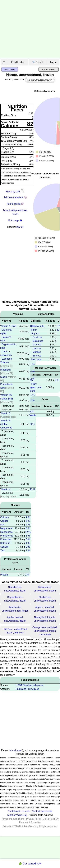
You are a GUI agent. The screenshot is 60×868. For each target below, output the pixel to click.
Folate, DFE (7, 399)
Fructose (37, 337)
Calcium (5, 517)
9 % (33, 424)
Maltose (37, 352)
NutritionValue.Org (17, 815)
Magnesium (6, 528)
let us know (15, 750)
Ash (32, 412)
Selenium (5, 543)
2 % (33, 371)
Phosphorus (7, 536)
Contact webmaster (42, 811)
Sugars (35, 333)
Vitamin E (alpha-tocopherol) (6, 424)
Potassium (6, 539)
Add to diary (10, 69)
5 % (28, 528)
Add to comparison (14, 197)
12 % (28, 532)
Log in (53, 62)
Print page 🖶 (15, 220)
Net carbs (36, 359)
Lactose (37, 348)
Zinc (3, 550)
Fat (32, 380)
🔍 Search (38, 62)
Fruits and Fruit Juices (27, 689)
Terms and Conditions (13, 819)
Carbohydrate (37, 326)
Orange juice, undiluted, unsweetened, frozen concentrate (45, 631)
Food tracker (18, 62)
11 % (32, 489)
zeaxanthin (6, 355)
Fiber (34, 330)
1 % (33, 364)
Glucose (37, 345)
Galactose (38, 341)
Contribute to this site (19, 811)
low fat (20, 227)
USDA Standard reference (29, 685)
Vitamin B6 (6, 395)
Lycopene (7, 359)
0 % (28, 547)
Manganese (6, 532)
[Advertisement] (28, 29)
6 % (28, 521)
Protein (4, 575)
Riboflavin (5, 370)
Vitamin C (5, 413)
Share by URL (15, 192)
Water (33, 415)
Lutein (5, 352)
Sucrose (37, 356)
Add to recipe (14, 204)
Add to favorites (49, 69)
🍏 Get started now (30, 864)
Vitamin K (5, 489)
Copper (4, 521)
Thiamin (4, 362)
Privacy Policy (34, 819)
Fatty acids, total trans (36, 387)
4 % (28, 517)
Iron (2, 525)
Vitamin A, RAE (8, 326)
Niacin (4, 377)
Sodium (4, 547)
